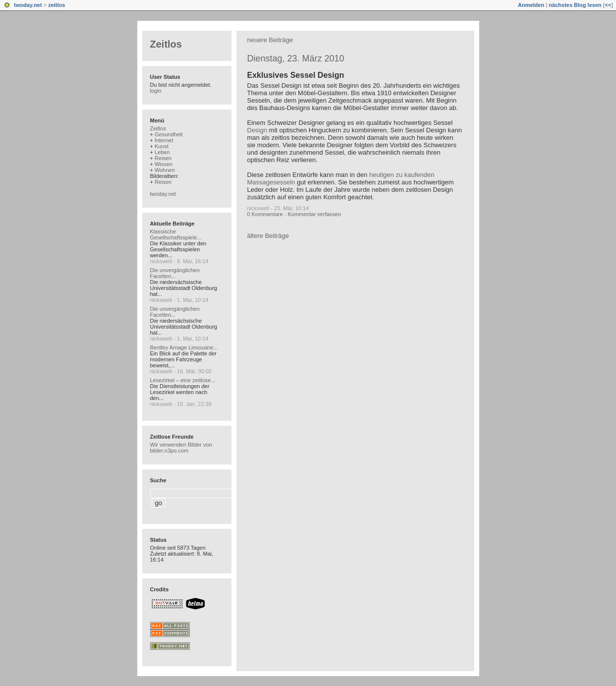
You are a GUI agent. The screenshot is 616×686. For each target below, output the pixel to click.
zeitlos (56, 5)
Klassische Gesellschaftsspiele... (176, 234)
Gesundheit (168, 134)
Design (257, 130)
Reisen (163, 158)
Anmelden (531, 5)
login (156, 91)
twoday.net (28, 5)
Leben (162, 152)
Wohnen (165, 170)
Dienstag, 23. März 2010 (296, 58)
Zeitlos (166, 44)
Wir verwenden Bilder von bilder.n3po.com (181, 448)
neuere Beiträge (270, 40)
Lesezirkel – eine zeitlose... (183, 380)
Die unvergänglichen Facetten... (175, 273)
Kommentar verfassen (314, 214)
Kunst (162, 146)
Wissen (164, 164)
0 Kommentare (265, 214)
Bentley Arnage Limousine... (184, 347)
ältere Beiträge (268, 236)
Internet (164, 140)
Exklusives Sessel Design (296, 75)
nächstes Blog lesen (575, 5)
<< (608, 5)
